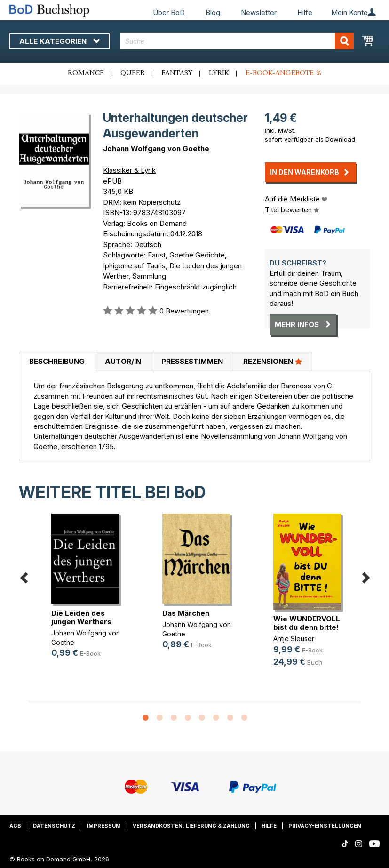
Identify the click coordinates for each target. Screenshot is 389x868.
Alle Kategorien (60, 41)
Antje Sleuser (294, 639)
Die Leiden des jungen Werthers (81, 617)
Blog (213, 12)
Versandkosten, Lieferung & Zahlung (191, 826)
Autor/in (123, 361)
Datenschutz (54, 826)
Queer (133, 73)
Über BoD (169, 12)
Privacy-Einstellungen (325, 826)
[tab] (57, 362)
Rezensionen (273, 361)
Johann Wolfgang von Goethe (156, 149)
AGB (15, 826)
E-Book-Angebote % (283, 73)
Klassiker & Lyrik (129, 170)
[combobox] (237, 41)
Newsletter (259, 12)
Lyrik (219, 73)
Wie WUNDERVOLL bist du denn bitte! (307, 623)
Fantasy (177, 73)
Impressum (104, 826)
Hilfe (305, 12)
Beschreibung (57, 361)
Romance (86, 73)
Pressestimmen (192, 361)
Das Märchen (186, 613)
